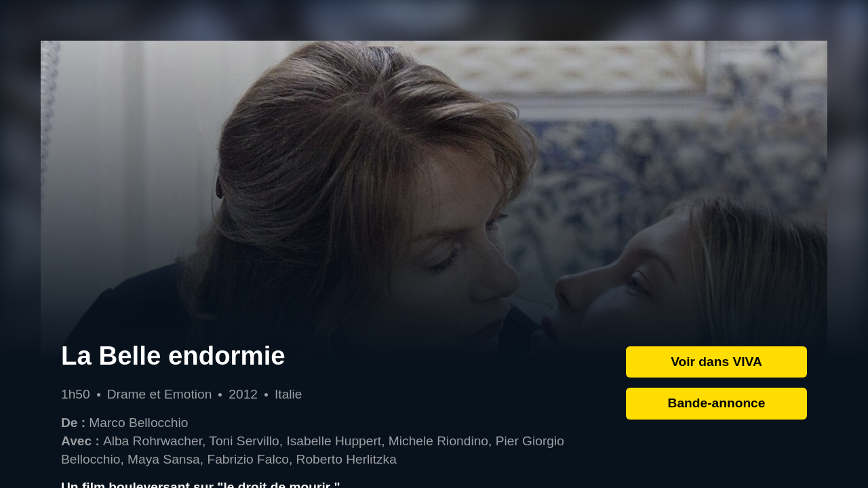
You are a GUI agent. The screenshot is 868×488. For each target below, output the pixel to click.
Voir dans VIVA (716, 362)
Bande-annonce (717, 403)
